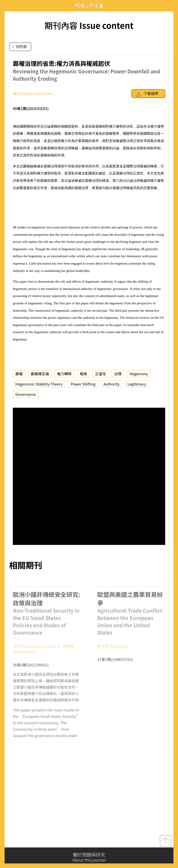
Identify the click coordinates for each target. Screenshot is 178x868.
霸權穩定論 (40, 374)
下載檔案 (147, 94)
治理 (118, 374)
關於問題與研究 (89, 857)
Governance (26, 394)
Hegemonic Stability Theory (39, 384)
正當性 (101, 374)
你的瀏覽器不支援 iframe (89, 476)
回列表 (19, 47)
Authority (112, 384)
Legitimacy (137, 384)
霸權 (19, 374)
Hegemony (139, 374)
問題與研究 (89, 6)
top (166, 842)
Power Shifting (83, 384)
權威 (83, 374)
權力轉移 (64, 374)
